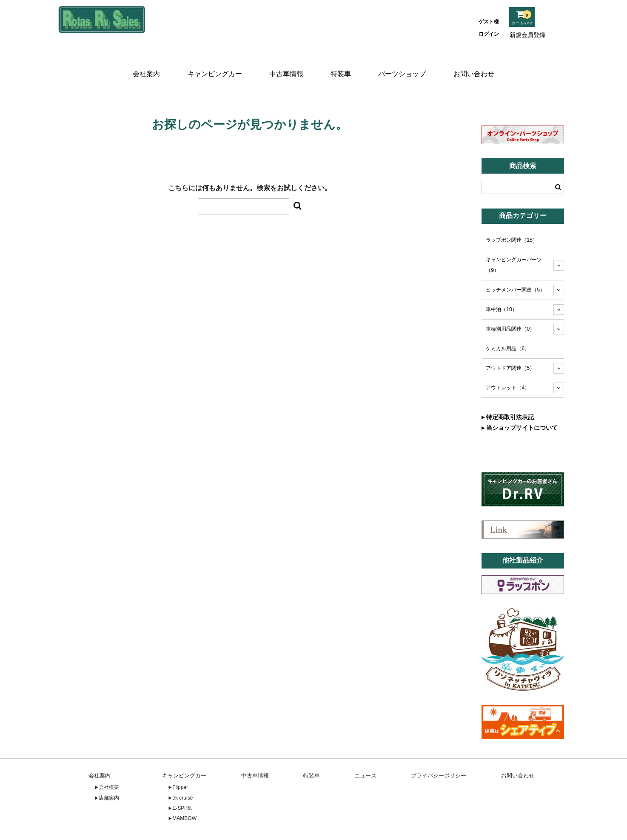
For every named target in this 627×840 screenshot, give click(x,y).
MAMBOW (184, 793)
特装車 (342, 63)
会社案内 (144, 63)
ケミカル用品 (508, 323)
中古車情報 (285, 63)
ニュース (365, 750)
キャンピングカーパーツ (514, 239)
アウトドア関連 (510, 343)
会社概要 (109, 762)
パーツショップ (404, 63)
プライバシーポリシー (439, 750)
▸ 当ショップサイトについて (520, 402)
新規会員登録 (527, 35)
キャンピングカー (213, 63)
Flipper (180, 762)
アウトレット (508, 362)
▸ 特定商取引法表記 (508, 391)
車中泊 (502, 284)
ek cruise (182, 772)
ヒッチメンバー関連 (515, 264)
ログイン (489, 34)
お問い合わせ (476, 63)
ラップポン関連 (512, 214)
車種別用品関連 (510, 303)
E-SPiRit (182, 783)
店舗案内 (109, 772)
